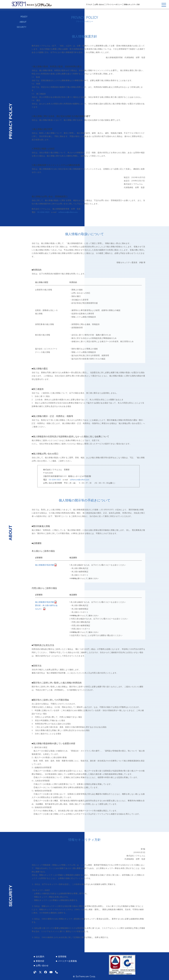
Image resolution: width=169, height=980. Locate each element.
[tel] (57, 972)
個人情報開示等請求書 (45, 565)
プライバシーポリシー (114, 4)
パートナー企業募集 (67, 961)
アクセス (89, 4)
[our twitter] (40, 972)
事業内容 (40, 961)
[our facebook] (46, 972)
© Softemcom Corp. (84, 976)
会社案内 (40, 956)
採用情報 (62, 956)
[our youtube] (51, 972)
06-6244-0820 (43, 212)
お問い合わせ (99, 4)
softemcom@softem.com (68, 212)
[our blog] (35, 972)
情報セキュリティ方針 (132, 4)
